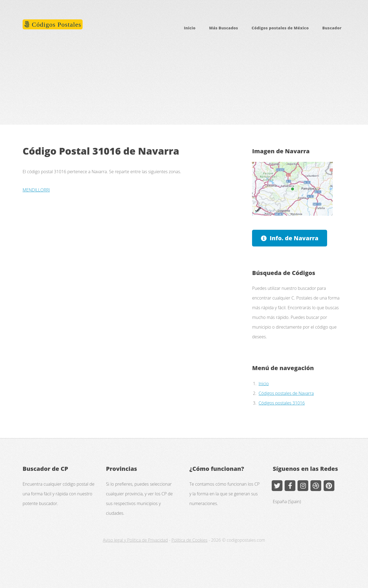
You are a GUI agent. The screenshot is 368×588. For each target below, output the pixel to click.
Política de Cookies (189, 540)
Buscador (332, 28)
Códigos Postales (56, 25)
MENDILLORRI (36, 190)
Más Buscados (224, 28)
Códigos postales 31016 (282, 403)
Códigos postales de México (280, 28)
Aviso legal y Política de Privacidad (135, 540)
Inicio (190, 28)
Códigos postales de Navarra (286, 393)
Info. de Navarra (294, 238)
